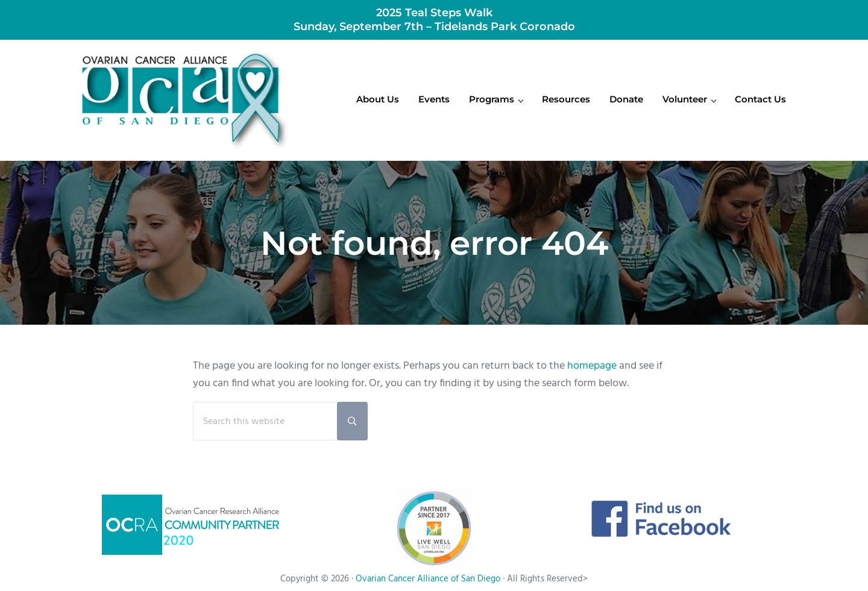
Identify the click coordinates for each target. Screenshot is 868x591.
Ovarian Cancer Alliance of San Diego (428, 579)
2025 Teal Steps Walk (434, 12)
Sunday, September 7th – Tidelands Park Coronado (434, 26)
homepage (592, 366)
